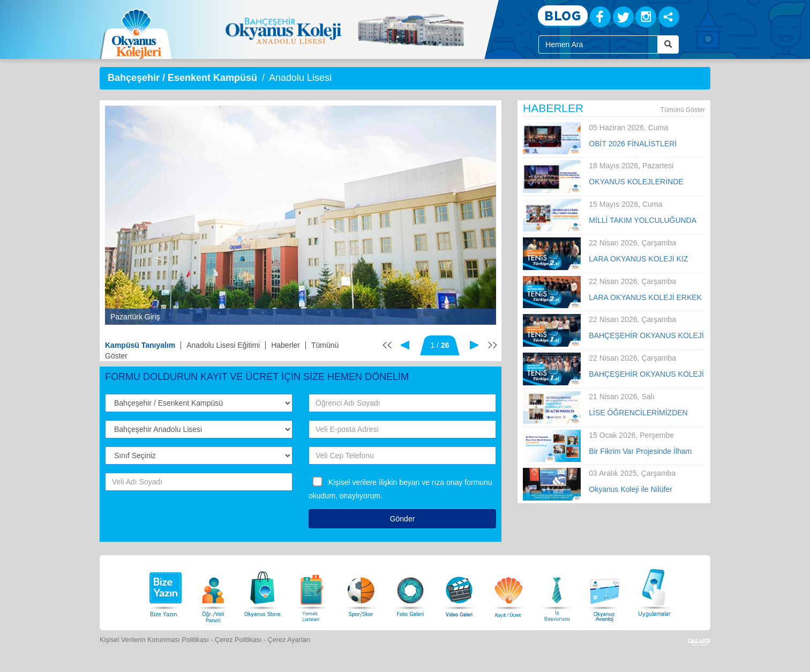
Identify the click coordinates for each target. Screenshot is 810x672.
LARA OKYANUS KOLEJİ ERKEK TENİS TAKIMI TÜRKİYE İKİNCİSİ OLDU (646, 298)
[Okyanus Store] (262, 591)
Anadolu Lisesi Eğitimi (223, 345)
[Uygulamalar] (654, 591)
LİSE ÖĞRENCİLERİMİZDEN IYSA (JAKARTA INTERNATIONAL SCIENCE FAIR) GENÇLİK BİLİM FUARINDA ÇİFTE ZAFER (646, 413)
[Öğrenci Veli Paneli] (213, 591)
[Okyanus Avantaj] (605, 591)
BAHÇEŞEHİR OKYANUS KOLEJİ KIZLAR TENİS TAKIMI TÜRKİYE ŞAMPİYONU (646, 336)
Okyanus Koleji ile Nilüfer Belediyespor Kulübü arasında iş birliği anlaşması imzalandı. (643, 490)
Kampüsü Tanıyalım (140, 345)
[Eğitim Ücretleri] (508, 591)
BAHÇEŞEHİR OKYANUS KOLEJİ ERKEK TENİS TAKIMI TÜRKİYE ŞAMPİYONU (646, 375)
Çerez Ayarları (289, 640)
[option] (301, 215)
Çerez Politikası (238, 640)
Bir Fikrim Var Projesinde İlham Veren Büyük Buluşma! (640, 452)
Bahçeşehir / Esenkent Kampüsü (182, 78)
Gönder (403, 519)
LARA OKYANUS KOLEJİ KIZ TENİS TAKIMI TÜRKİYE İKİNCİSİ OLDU (646, 259)
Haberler (286, 345)
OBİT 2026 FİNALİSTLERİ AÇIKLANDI (633, 144)
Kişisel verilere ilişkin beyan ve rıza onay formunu (410, 482)
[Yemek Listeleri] (312, 591)
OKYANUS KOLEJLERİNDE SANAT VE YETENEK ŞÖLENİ (640, 182)
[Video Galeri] (459, 591)
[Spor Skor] (361, 591)
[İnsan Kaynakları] (557, 591)
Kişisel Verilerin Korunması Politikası (154, 640)
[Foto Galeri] (410, 591)
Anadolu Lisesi (300, 78)
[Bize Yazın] (164, 591)
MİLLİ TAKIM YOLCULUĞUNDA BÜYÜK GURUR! (642, 221)
